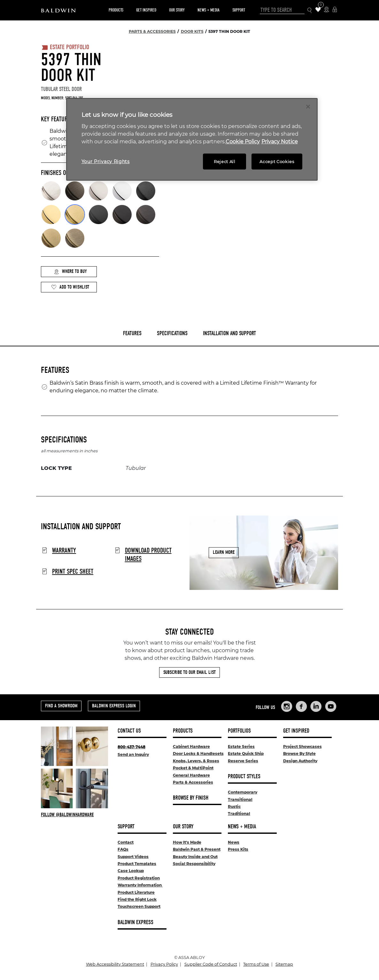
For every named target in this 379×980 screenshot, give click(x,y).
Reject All (225, 162)
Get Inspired (146, 10)
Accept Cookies (277, 162)
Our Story (177, 10)
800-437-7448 (131, 747)
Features (132, 333)
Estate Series (241, 746)
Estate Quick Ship (246, 754)
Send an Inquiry (133, 754)
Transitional (240, 799)
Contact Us (129, 731)
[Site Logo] (58, 10)
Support (239, 10)
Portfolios (239, 731)
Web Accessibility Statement (115, 964)
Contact (126, 842)
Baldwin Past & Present (197, 849)
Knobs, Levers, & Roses (196, 761)
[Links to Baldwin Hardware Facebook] (301, 706)
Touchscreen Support (139, 906)
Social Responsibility (194, 864)
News (234, 842)
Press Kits (238, 849)
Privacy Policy (164, 964)
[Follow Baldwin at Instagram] (74, 815)
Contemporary (243, 792)
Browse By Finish (191, 798)
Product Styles (244, 776)
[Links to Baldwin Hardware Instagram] (287, 706)
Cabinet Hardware (191, 746)
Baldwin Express (135, 922)
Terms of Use (256, 964)
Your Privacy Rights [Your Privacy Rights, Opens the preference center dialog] (106, 162)
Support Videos (133, 857)
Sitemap (284, 964)
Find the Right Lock (137, 899)
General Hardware (191, 775)
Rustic (234, 807)
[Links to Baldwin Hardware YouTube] (331, 706)
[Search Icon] (310, 10)
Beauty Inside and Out (195, 857)
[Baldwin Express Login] (335, 10)
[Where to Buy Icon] (326, 10)
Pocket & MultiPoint (193, 768)
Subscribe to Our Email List (189, 672)
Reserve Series (243, 761)
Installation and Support (229, 333)
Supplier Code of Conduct (211, 964)
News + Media (209, 10)
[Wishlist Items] (318, 10)
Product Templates (137, 864)
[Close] (308, 107)
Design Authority (300, 761)
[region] (192, 139)
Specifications (172, 333)
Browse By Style (299, 754)
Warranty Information (140, 885)
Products (116, 10)
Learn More (224, 553)
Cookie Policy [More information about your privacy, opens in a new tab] (243, 142)
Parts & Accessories (193, 782)
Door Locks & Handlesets (198, 754)
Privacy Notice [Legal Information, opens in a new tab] (280, 142)
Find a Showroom (61, 706)
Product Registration (139, 878)
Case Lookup (131, 871)
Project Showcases (302, 746)
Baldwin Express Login (114, 706)
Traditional (239, 814)
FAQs (123, 849)
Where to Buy (70, 271)
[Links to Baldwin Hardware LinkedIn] (316, 706)
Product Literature (136, 892)
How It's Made (187, 842)
